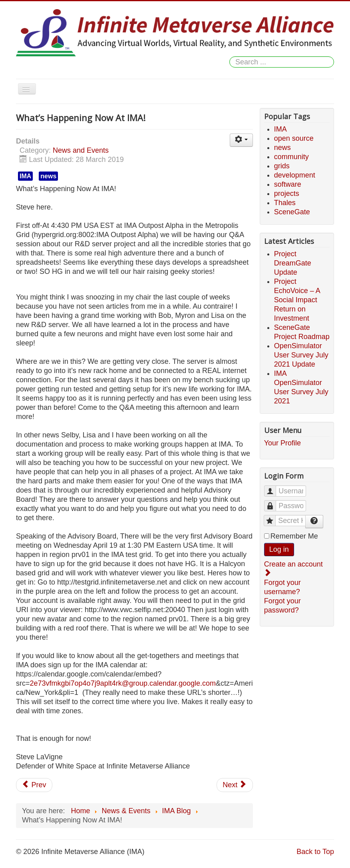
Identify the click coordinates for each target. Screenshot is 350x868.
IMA (25, 176)
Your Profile (282, 443)
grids (282, 166)
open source (294, 138)
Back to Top (315, 852)
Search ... (230, 57)
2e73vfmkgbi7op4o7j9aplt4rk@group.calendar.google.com (123, 683)
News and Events (81, 150)
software (288, 184)
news (48, 176)
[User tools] (241, 140)
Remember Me (294, 536)
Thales (285, 203)
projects (287, 194)
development (295, 175)
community (291, 157)
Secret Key (273, 517)
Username (274, 488)
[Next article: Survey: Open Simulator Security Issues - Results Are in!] (235, 785)
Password (274, 502)
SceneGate (292, 212)
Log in (279, 549)
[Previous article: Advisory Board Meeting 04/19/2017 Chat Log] (34, 785)
